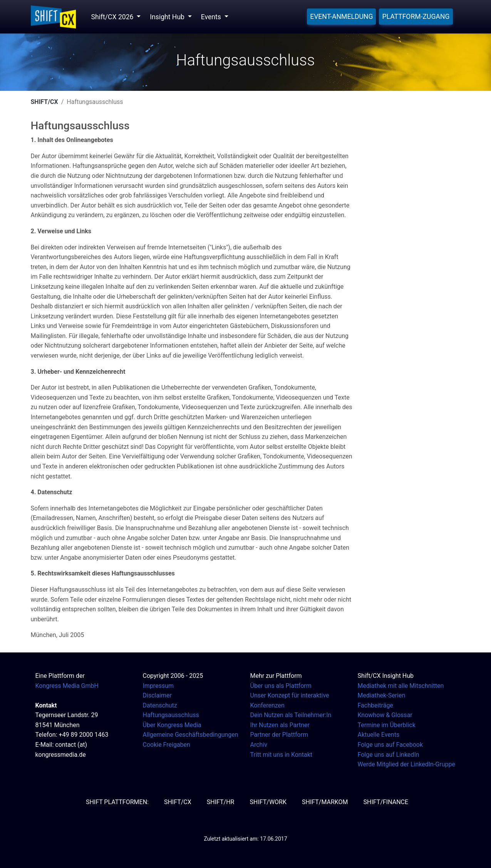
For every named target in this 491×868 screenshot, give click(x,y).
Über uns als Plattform (281, 686)
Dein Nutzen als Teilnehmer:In (291, 715)
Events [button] (212, 17)
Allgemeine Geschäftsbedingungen (191, 735)
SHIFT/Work (268, 802)
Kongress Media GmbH (67, 686)
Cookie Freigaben (167, 745)
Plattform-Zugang (416, 17)
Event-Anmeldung (341, 17)
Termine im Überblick (387, 725)
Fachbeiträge (375, 705)
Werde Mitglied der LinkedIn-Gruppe (406, 764)
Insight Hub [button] (168, 17)
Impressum (158, 686)
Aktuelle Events (379, 735)
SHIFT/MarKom (325, 802)
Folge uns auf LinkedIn (389, 755)
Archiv (259, 745)
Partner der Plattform (279, 735)
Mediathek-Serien (382, 695)
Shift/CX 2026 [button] (113, 17)
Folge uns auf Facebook (390, 745)
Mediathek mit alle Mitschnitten (401, 686)
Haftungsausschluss (171, 715)
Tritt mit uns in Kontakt (281, 755)
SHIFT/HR (221, 802)
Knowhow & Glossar (385, 715)
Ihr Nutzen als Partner (280, 725)
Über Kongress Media (172, 725)
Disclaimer (157, 695)
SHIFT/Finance (386, 802)
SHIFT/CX (44, 102)
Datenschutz (160, 705)
